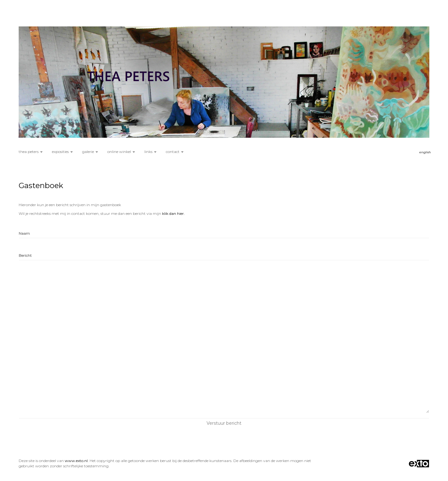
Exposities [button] (62, 152)
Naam (24, 233)
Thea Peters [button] (31, 152)
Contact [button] (175, 152)
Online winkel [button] (121, 152)
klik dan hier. (173, 213)
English (425, 152)
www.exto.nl (76, 461)
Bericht (25, 255)
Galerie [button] (90, 152)
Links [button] (150, 152)
